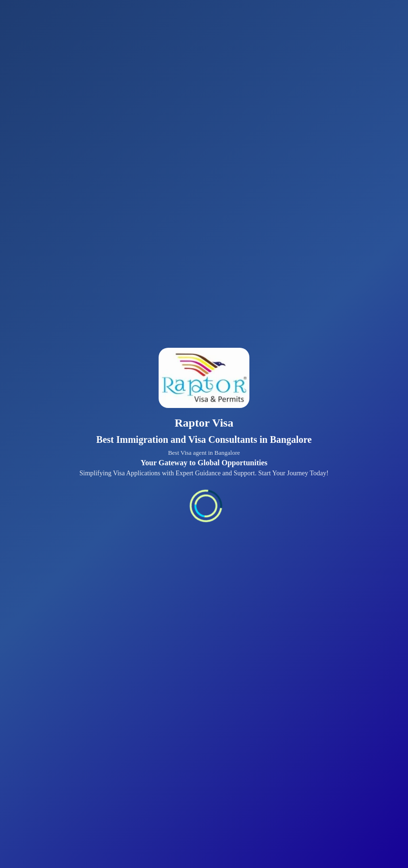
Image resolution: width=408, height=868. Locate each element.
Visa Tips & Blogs (156, 835)
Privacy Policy (262, 835)
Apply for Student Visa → (160, 322)
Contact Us (30, 835)
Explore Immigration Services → (170, 526)
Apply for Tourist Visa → (145, 249)
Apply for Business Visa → (281, 382)
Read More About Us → (148, 744)
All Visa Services (88, 835)
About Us (212, 835)
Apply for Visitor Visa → (284, 442)
